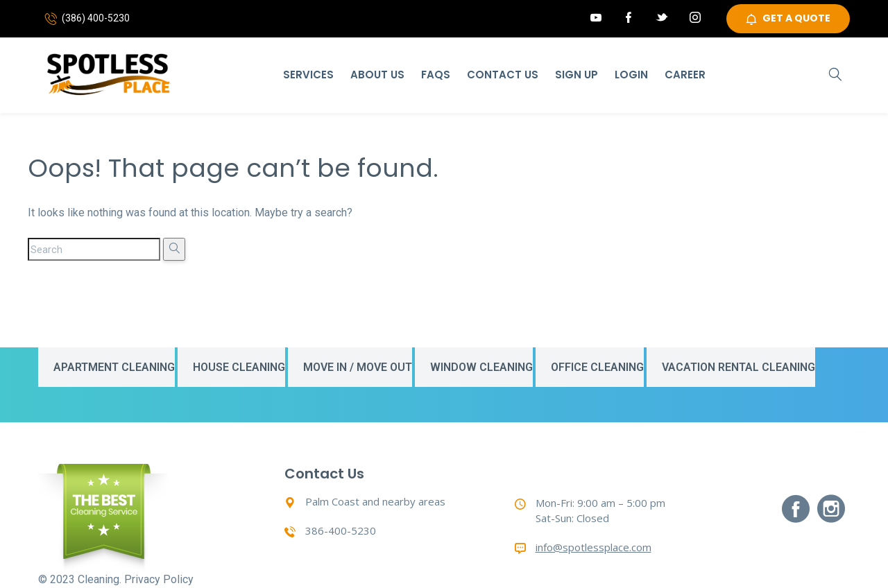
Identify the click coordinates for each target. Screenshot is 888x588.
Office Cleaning (597, 367)
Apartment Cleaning (114, 367)
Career (685, 75)
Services (308, 75)
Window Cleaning (481, 367)
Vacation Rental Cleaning (738, 367)
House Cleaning (239, 367)
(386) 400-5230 (96, 19)
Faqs (436, 75)
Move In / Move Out (358, 367)
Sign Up (577, 75)
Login (631, 75)
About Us (377, 75)
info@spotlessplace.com (594, 547)
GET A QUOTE (788, 19)
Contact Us (503, 75)
